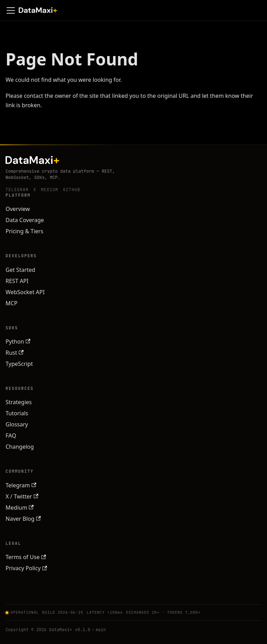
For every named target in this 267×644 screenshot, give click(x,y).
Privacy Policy (26, 568)
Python (18, 341)
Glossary (17, 424)
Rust (15, 353)
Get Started (20, 270)
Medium (50, 190)
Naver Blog (23, 519)
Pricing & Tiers (24, 231)
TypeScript (19, 364)
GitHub (72, 190)
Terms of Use (26, 557)
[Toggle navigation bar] (11, 10)
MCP (11, 303)
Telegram (17, 190)
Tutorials (17, 413)
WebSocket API (25, 292)
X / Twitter (22, 496)
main (101, 630)
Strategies (19, 402)
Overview (18, 209)
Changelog (20, 447)
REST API (17, 281)
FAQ (11, 435)
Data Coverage (25, 220)
